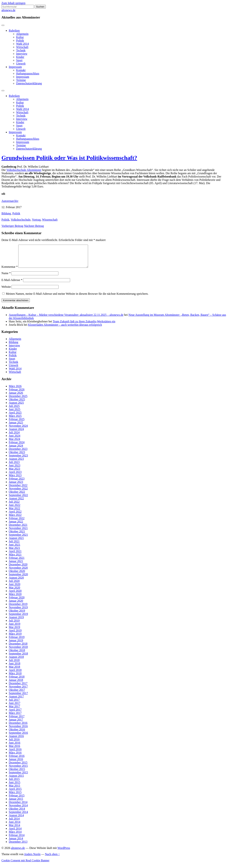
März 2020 (15, 599)
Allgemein (22, 34)
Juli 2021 (14, 546)
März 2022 (15, 519)
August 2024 (16, 433)
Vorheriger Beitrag (12, 226)
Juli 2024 (14, 437)
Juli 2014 (14, 823)
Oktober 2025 (17, 404)
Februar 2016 (17, 760)
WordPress (64, 852)
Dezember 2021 (18, 529)
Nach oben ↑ (52, 859)
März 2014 (15, 836)
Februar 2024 (17, 447)
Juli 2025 (14, 410)
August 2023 (16, 463)
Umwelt (21, 64)
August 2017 (16, 701)
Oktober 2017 (17, 694)
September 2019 (18, 618)
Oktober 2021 (17, 536)
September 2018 (18, 658)
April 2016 (15, 754)
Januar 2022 (16, 526)
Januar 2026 (16, 397)
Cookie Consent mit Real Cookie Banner (25, 865)
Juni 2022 (15, 509)
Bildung (6, 213)
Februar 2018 (17, 681)
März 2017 (15, 717)
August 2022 (16, 503)
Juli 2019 (14, 625)
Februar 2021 (17, 562)
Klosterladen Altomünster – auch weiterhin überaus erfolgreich (65, 329)
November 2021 (18, 532)
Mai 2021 (14, 552)
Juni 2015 (15, 787)
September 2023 (18, 460)
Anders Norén (32, 859)
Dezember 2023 (18, 453)
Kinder (20, 57)
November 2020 (18, 572)
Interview (22, 54)
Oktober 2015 (17, 773)
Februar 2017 (17, 721)
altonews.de (8, 10)
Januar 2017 (16, 724)
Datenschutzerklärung (29, 83)
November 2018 (18, 651)
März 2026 (15, 391)
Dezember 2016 (18, 727)
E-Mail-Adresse (12, 284)
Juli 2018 (14, 665)
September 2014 (18, 816)
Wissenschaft (50, 220)
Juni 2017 (15, 707)
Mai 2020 (14, 592)
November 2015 (18, 770)
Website (6, 291)
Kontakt (21, 70)
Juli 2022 (14, 506)
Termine (21, 80)
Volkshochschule (21, 220)
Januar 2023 (16, 486)
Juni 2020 (15, 589)
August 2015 (16, 780)
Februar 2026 (17, 394)
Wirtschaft (22, 47)
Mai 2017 (14, 711)
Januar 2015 (16, 803)
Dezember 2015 (18, 767)
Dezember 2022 (18, 490)
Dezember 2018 (18, 648)
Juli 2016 (14, 744)
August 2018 (16, 661)
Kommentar (10, 271)
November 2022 (18, 493)
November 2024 (18, 430)
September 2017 (18, 698)
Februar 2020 (17, 602)
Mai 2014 (14, 830)
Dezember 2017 (18, 688)
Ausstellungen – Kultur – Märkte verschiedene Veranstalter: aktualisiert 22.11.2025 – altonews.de (66, 319)
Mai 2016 (14, 750)
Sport (19, 60)
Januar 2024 (16, 450)
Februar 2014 (17, 839)
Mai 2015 (14, 790)
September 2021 (18, 539)
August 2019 (16, 622)
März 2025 (15, 420)
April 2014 (15, 833)
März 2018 (15, 678)
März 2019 (15, 638)
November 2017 (18, 691)
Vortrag (36, 220)
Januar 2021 (16, 565)
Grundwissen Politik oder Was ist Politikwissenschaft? (69, 158)
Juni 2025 (15, 414)
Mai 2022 (14, 513)
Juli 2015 (14, 783)
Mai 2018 (14, 671)
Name (6, 278)
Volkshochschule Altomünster (24, 170)
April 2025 (15, 417)
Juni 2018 (15, 668)
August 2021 (16, 542)
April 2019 (15, 635)
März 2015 (15, 797)
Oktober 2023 (17, 457)
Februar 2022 (17, 523)
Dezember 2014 (18, 806)
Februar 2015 (17, 800)
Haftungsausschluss (28, 73)
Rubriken (14, 31)
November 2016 (18, 731)
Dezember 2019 (18, 608)
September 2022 (18, 499)
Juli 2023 (14, 466)
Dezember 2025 (18, 400)
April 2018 (15, 674)
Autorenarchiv (10, 201)
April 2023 (15, 476)
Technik (21, 50)
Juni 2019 (15, 628)
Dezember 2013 (18, 846)
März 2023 (15, 480)
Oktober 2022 (17, 496)
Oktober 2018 (17, 655)
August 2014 (16, 820)
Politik (20, 40)
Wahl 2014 (22, 44)
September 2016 (18, 737)
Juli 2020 (14, 585)
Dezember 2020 (18, 569)
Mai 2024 (14, 443)
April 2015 (15, 793)
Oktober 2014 (17, 813)
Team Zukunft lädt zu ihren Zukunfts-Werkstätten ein (84, 326)
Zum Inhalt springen (13, 3)
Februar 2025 (17, 424)
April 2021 (15, 556)
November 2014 (18, 810)
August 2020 (16, 582)
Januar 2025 (16, 427)
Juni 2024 (15, 440)
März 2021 (15, 559)
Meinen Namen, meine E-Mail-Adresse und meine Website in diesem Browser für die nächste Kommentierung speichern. (77, 298)
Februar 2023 (17, 483)
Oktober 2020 (17, 575)
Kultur (20, 37)
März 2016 (15, 757)
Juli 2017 (14, 704)
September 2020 (18, 579)
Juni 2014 (15, 826)
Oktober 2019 (17, 615)
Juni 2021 (15, 549)
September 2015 (18, 777)
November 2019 (18, 612)
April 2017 (15, 714)
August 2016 (16, 740)
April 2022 (15, 516)
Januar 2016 (16, 764)
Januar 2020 (16, 605)
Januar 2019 (16, 645)
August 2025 (16, 407)
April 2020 (15, 595)
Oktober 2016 (17, 734)
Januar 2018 (16, 684)
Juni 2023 (15, 470)
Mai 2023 (14, 473)
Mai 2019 (14, 632)
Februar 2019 (17, 641)
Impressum (15, 67)
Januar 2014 (16, 843)
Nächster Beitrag (34, 226)
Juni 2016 (15, 747)
